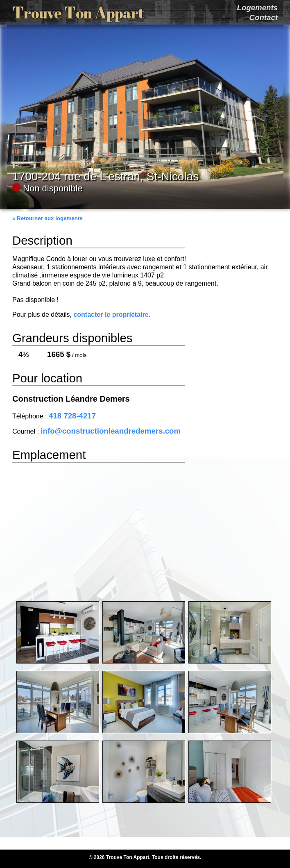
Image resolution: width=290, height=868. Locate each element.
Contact (264, 17)
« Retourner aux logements (48, 218)
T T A (78, 12)
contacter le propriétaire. (112, 315)
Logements (257, 8)
